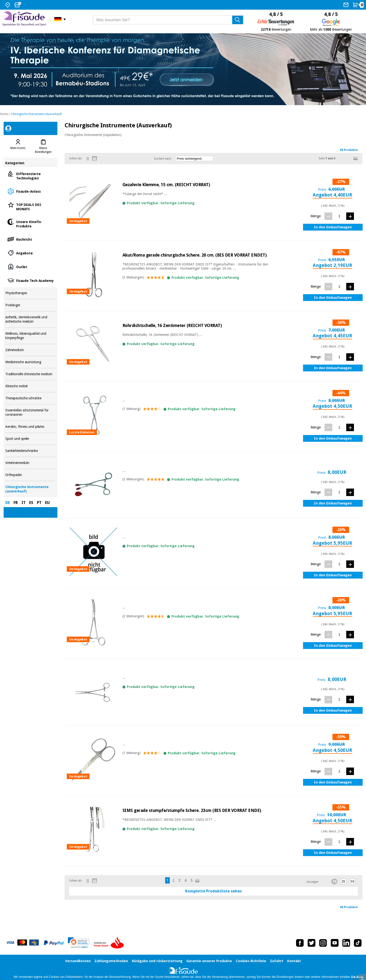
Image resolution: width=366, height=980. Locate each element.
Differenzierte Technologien (31, 176)
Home (4, 114)
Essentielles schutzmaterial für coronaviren (31, 412)
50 (352, 881)
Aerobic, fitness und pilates (31, 427)
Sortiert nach (163, 159)
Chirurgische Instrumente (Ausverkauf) (36, 114)
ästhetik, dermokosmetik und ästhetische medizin (31, 319)
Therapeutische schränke (31, 398)
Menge (316, 216)
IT (24, 503)
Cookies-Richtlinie (251, 961)
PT (39, 503)
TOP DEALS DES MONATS (31, 207)
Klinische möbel (31, 386)
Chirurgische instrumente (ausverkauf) (31, 489)
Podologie (31, 305)
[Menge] (339, 216)
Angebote (31, 253)
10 (334, 881)
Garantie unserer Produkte (209, 961)
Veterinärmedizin (31, 463)
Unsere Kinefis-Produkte (31, 224)
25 (343, 881)
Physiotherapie (31, 293)
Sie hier (357, 977)
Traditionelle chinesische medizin (31, 374)
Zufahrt (277, 961)
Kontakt (294, 961)
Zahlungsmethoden (111, 961)
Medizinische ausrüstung (31, 362)
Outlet (31, 267)
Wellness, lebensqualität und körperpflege (31, 336)
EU (47, 503)
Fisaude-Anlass (31, 191)
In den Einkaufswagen (333, 227)
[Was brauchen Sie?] (168, 20)
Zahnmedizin (31, 350)
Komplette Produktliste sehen (213, 891)
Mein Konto (18, 148)
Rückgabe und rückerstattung (157, 961)
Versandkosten (78, 961)
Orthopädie (31, 475)
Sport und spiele (31, 439)
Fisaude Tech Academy (31, 280)
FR (16, 503)
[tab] (18, 146)
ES (31, 503)
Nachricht (31, 239)
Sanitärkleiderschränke (31, 451)
